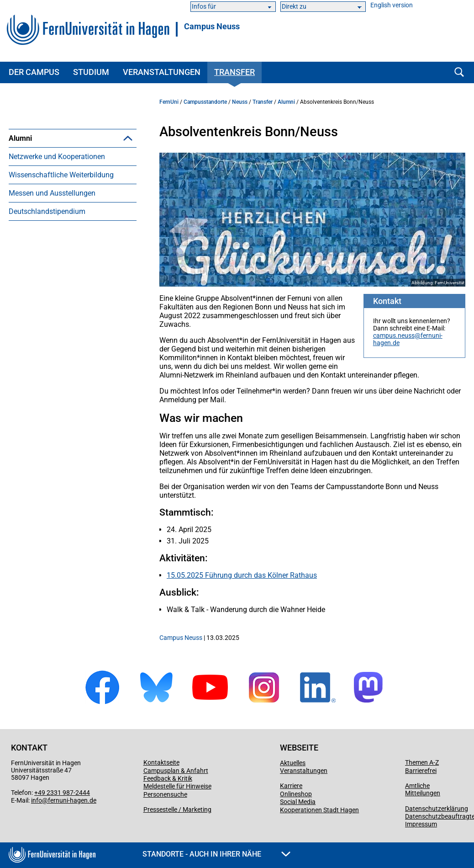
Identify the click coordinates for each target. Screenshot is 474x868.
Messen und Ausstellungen (52, 211)
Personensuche (165, 794)
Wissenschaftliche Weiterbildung (61, 193)
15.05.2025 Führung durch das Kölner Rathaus (242, 575)
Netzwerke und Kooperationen (57, 175)
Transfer (234, 72)
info (37, 800)
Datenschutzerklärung (437, 809)
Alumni (20, 138)
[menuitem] (73, 147)
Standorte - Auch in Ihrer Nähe (216, 854)
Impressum (421, 824)
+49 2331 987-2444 (62, 793)
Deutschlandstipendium (47, 230)
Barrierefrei (421, 771)
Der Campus (34, 72)
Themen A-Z (422, 762)
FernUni (169, 102)
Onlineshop (296, 794)
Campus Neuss (212, 27)
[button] (128, 138)
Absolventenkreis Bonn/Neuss (72, 157)
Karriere (291, 786)
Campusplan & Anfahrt (176, 771)
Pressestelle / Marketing (177, 809)
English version (392, 5)
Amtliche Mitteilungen (423, 789)
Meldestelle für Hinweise (177, 786)
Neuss (240, 102)
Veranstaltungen (162, 72)
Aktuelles (293, 763)
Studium (91, 72)
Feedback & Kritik (168, 778)
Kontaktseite (161, 762)
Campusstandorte (205, 102)
